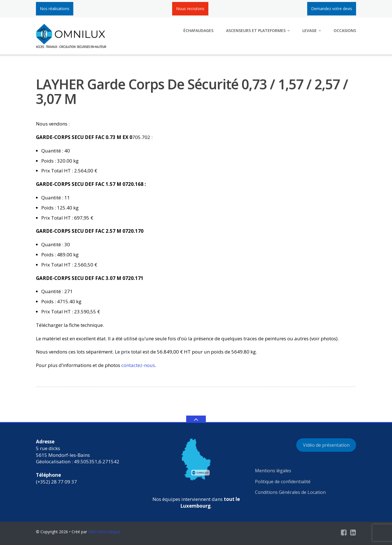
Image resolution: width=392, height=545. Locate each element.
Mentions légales (273, 471)
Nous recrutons (190, 9)
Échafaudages (198, 30)
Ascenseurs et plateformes (256, 30)
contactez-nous (138, 365)
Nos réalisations (55, 9)
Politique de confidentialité (283, 482)
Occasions (345, 30)
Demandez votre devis (332, 9)
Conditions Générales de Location (290, 492)
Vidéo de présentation (326, 445)
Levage (310, 30)
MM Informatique (104, 532)
